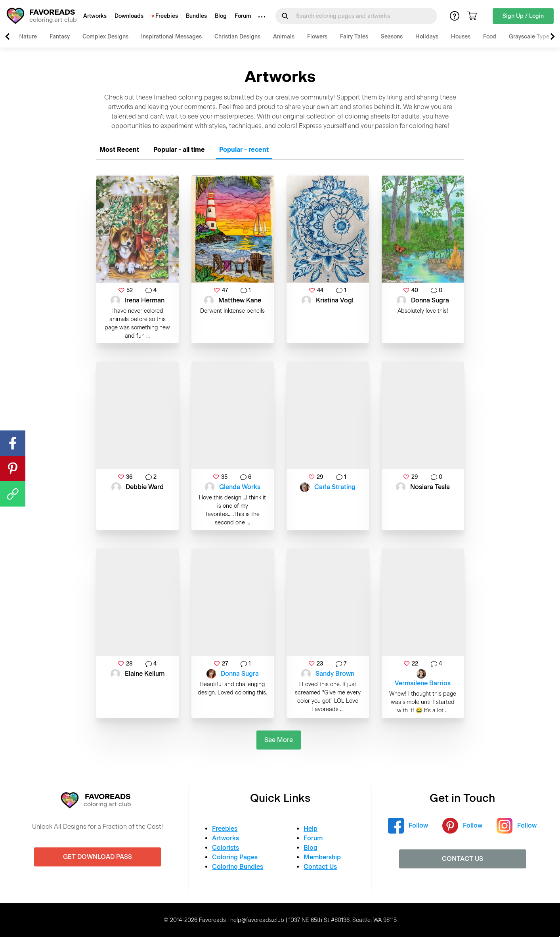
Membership (322, 857)
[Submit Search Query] (285, 16)
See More (279, 740)
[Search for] (361, 16)
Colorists (226, 848)
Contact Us (320, 867)
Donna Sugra (240, 674)
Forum (243, 16)
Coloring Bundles (238, 867)
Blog (221, 16)
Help (311, 829)
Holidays (427, 37)
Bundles (196, 16)
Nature (28, 37)
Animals (284, 37)
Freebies (167, 16)
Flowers (317, 37)
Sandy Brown (335, 674)
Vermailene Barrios (423, 683)
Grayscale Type (529, 37)
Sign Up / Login (523, 16)
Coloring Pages (235, 857)
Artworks (95, 16)
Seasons (392, 37)
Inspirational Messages (171, 37)
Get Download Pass (97, 857)
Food (490, 37)
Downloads (129, 16)
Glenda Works (240, 487)
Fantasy (60, 37)
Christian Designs (237, 37)
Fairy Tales (354, 37)
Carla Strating (335, 487)
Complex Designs (105, 37)
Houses (461, 37)
